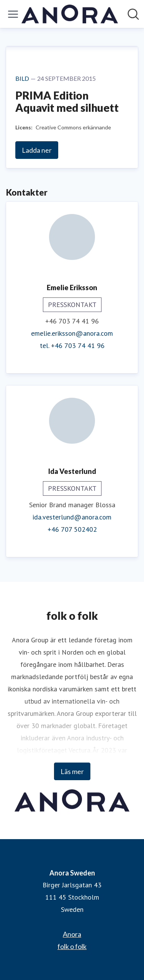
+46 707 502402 (72, 529)
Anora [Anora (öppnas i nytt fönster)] (72, 934)
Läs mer (72, 771)
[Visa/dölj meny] (13, 14)
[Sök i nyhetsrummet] (133, 14)
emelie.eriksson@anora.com (72, 333)
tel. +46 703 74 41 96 (72, 345)
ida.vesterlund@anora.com (72, 517)
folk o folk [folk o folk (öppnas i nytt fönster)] (72, 946)
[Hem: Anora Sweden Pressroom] (70, 14)
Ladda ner (37, 150)
